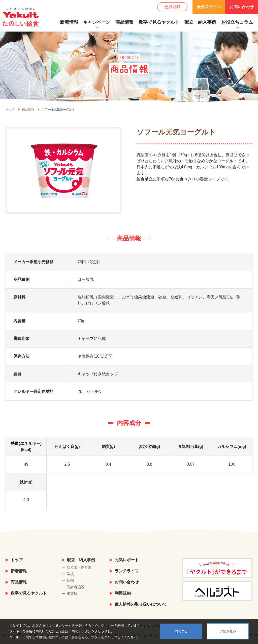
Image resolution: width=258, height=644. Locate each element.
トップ (17, 560)
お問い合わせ (242, 7)
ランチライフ (127, 571)
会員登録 (172, 7)
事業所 (72, 594)
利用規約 (123, 593)
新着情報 (69, 22)
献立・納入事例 (200, 22)
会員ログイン (209, 7)
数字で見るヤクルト (159, 22)
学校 (70, 574)
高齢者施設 (76, 587)
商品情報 (124, 22)
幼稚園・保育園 (79, 567)
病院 (70, 580)
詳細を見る (228, 631)
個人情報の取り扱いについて (141, 604)
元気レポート (127, 560)
